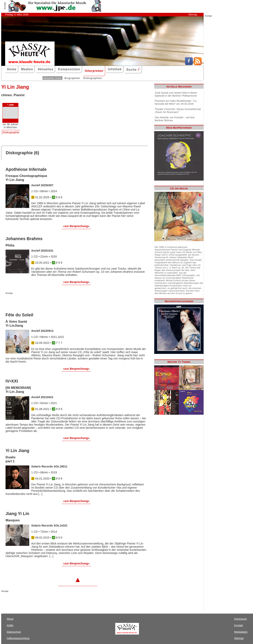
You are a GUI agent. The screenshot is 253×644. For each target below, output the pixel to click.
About (10, 619)
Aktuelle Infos (52, 78)
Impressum (241, 619)
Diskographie (11, 132)
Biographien (72, 78)
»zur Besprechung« (76, 226)
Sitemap (193, 15)
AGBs (10, 625)
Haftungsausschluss (18, 638)
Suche (133, 69)
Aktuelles (46, 69)
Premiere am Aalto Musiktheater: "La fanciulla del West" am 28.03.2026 (176, 102)
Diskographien (93, 78)
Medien (27, 69)
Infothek (115, 69)
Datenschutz (14, 632)
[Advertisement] (52, 302)
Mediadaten (241, 632)
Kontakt (239, 625)
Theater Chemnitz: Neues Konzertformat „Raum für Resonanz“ (178, 111)
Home (12, 69)
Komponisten (69, 69)
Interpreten (94, 71)
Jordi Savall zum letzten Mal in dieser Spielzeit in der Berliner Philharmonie (176, 94)
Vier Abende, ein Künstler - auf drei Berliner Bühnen (175, 119)
